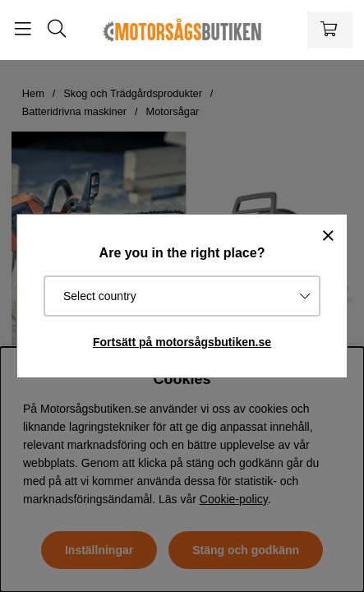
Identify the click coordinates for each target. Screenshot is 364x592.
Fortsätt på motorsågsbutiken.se (182, 342)
